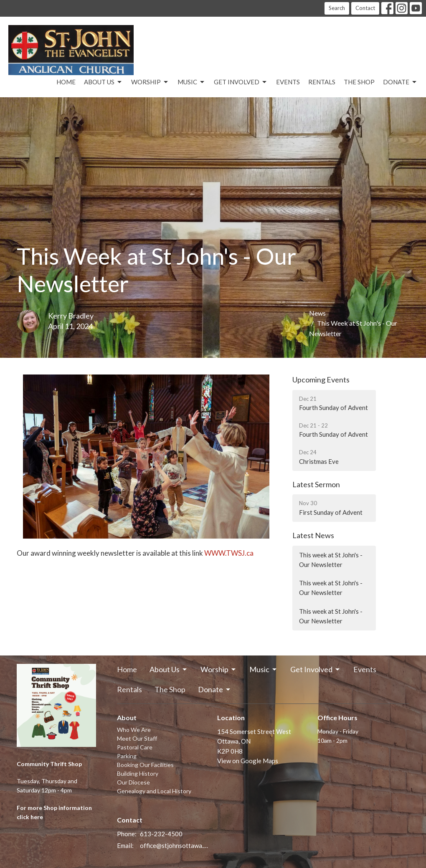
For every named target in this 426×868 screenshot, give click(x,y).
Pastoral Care (135, 747)
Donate (400, 82)
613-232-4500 (161, 834)
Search (337, 8)
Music (191, 82)
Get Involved (241, 82)
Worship (150, 82)
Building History (138, 773)
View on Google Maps (248, 761)
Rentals (322, 82)
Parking (127, 756)
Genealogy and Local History (154, 791)
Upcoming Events (321, 380)
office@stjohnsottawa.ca (174, 845)
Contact (365, 8)
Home (66, 82)
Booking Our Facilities (145, 765)
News (317, 313)
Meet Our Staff (137, 738)
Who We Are (134, 730)
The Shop (359, 82)
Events (288, 82)
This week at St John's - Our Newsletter (331, 560)
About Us (103, 82)
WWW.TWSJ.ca (229, 553)
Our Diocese (133, 782)
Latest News (313, 535)
